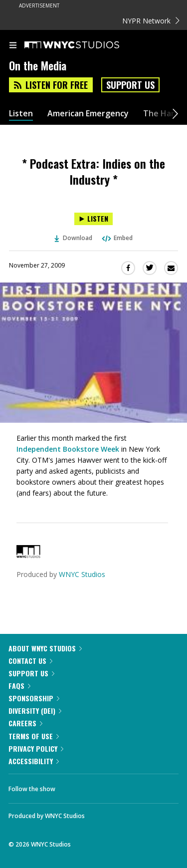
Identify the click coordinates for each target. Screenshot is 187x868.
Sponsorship (34, 698)
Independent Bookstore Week (68, 449)
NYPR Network (151, 21)
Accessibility (34, 761)
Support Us (130, 85)
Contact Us (30, 661)
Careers (25, 723)
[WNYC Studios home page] (84, 45)
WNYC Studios (82, 574)
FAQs (19, 686)
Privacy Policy (36, 748)
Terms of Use (34, 736)
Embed (117, 238)
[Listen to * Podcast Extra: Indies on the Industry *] (93, 219)
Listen (21, 114)
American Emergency (88, 114)
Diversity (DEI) (35, 711)
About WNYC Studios (45, 648)
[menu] (13, 46)
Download (73, 238)
